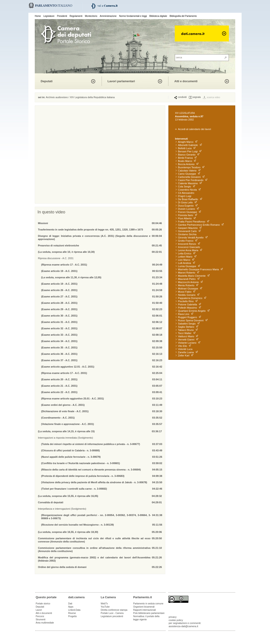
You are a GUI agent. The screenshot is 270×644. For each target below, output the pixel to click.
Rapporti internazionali (145, 610)
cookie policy (176, 620)
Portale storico (43, 604)
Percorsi (40, 616)
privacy (173, 617)
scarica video (213, 97)
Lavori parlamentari (121, 81)
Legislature (49, 16)
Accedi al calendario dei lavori (193, 129)
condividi (180, 97)
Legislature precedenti (112, 616)
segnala (195, 97)
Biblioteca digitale (158, 16)
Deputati (47, 81)
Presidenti (62, 16)
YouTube (105, 607)
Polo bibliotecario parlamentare (149, 613)
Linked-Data (74, 610)
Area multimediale (45, 623)
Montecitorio (91, 16)
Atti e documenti (186, 81)
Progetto (72, 616)
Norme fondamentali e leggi (133, 16)
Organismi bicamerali (144, 607)
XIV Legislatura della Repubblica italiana (92, 97)
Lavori (39, 610)
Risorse (72, 613)
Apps (71, 607)
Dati (70, 604)
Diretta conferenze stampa (114, 610)
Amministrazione (108, 16)
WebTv (104, 604)
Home (38, 16)
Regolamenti (76, 16)
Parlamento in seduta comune (148, 604)
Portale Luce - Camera (112, 613)
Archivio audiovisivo (57, 97)
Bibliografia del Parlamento (183, 16)
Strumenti (41, 620)
